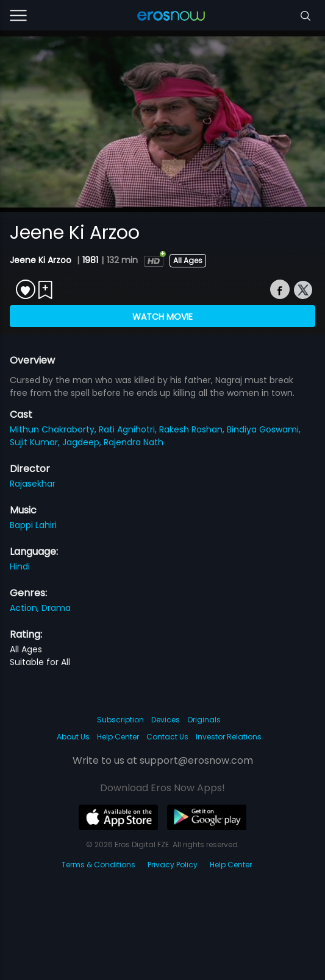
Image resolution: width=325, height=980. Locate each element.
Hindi (20, 566)
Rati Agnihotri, (129, 429)
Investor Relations (229, 737)
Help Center (118, 737)
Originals (204, 720)
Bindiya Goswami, (264, 429)
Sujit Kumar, (36, 442)
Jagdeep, (83, 442)
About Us (73, 737)
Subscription (120, 720)
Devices (166, 720)
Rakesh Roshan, (193, 429)
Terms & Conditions (98, 865)
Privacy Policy (173, 865)
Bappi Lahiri (33, 525)
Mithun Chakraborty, (54, 429)
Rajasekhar (33, 484)
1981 (90, 260)
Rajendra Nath (134, 442)
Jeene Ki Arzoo (42, 260)
